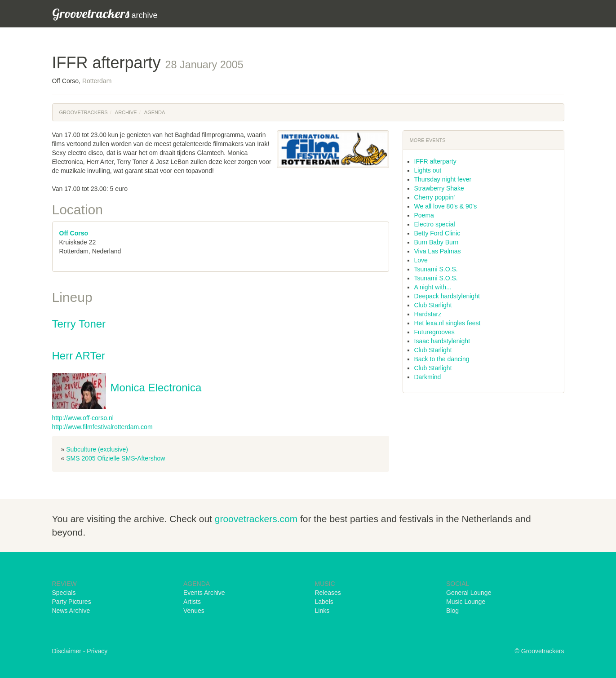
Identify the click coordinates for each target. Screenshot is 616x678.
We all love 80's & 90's (446, 206)
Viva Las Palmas (438, 251)
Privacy (97, 651)
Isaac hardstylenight (442, 341)
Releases (328, 593)
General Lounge (469, 593)
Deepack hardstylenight (447, 296)
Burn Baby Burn (437, 242)
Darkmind (428, 377)
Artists (192, 602)
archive (105, 13)
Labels (324, 602)
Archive (126, 112)
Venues (194, 611)
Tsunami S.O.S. (436, 269)
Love (421, 260)
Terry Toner (79, 324)
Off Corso (74, 233)
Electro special (435, 224)
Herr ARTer (79, 356)
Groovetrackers (84, 112)
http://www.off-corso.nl (83, 418)
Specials (64, 593)
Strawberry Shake (439, 188)
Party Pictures (72, 602)
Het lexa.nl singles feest (448, 323)
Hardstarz (428, 314)
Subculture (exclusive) (97, 449)
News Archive (71, 611)
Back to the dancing (442, 359)
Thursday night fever (443, 179)
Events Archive (204, 593)
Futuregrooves (434, 332)
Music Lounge (466, 602)
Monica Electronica (156, 388)
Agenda (155, 112)
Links (322, 611)
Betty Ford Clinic (437, 233)
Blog (452, 611)
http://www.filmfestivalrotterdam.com (102, 427)
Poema (424, 215)
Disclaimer (67, 651)
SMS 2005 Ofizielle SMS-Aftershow (115, 458)
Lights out (428, 170)
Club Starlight (433, 305)
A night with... (433, 287)
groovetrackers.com (256, 519)
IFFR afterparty (435, 161)
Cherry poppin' (435, 197)
